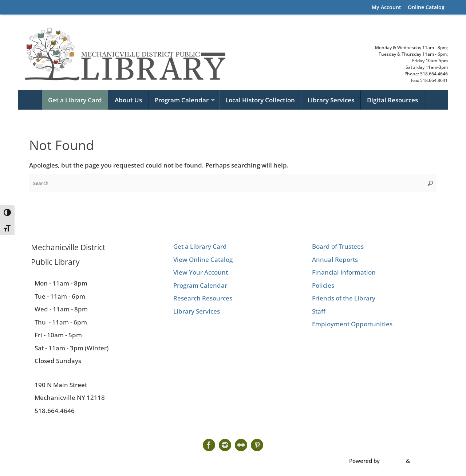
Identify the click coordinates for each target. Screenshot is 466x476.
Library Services (197, 311)
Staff (319, 311)
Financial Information (344, 272)
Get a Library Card (200, 246)
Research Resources (203, 298)
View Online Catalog (203, 259)
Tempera (393, 461)
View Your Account (201, 272)
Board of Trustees (338, 246)
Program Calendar (200, 285)
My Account (386, 7)
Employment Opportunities (352, 324)
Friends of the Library (344, 298)
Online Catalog (426, 7)
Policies (323, 285)
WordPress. (426, 461)
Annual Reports (335, 259)
